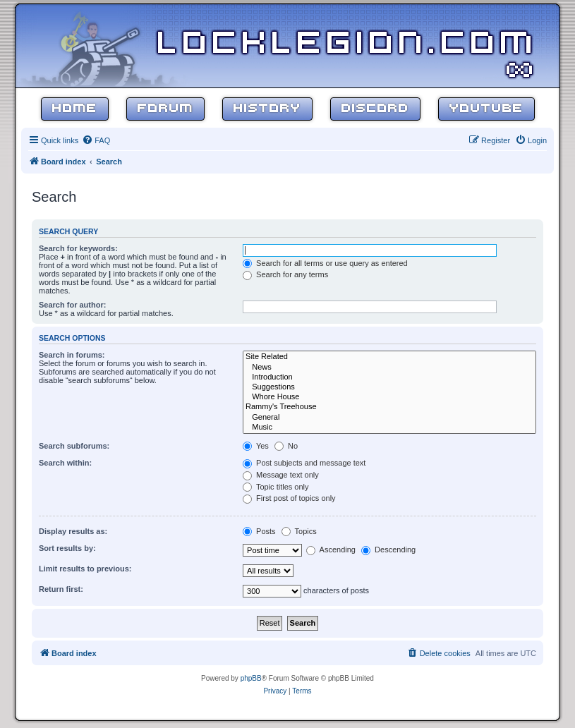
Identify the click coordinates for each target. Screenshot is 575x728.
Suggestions (389, 387)
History (267, 109)
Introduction (389, 377)
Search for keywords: (78, 248)
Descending (388, 550)
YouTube (486, 109)
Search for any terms (285, 274)
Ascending (331, 550)
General (389, 418)
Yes (256, 446)
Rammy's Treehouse (389, 407)
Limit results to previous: (85, 569)
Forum (165, 109)
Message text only (281, 475)
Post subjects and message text (304, 463)
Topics (299, 531)
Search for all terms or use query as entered (325, 263)
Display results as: (73, 531)
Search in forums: (72, 355)
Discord (375, 109)
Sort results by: (67, 548)
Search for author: (72, 305)
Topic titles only (276, 487)
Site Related (389, 357)
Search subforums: (74, 446)
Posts (259, 531)
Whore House (389, 397)
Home (75, 109)
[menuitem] (96, 140)
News (389, 368)
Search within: (65, 463)
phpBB (251, 678)
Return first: (61, 589)
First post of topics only (289, 498)
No (286, 446)
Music (389, 427)
